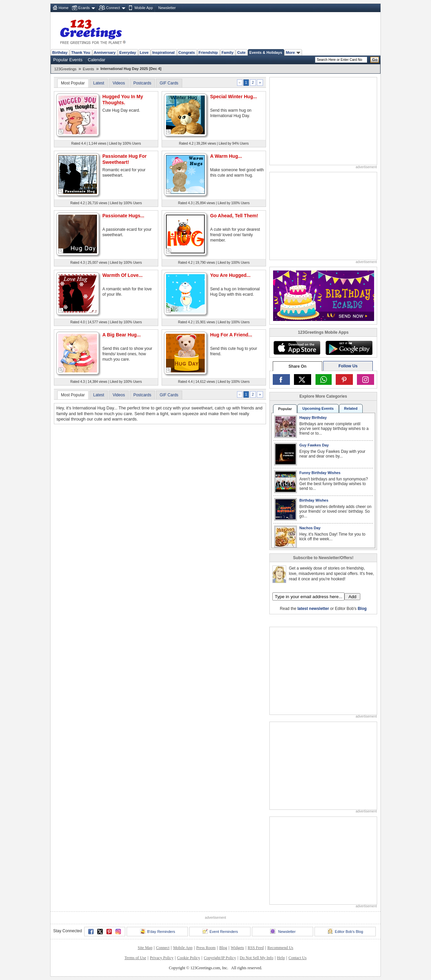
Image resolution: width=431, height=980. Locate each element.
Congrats (187, 52)
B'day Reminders (158, 931)
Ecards (84, 8)
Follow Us (348, 366)
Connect (113, 8)
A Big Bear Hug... (122, 335)
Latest (99, 83)
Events (89, 69)
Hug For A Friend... (231, 335)
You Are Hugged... (230, 275)
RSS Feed (256, 948)
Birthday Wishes (314, 500)
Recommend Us (280, 948)
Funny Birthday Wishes (320, 473)
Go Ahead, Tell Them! (234, 216)
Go (375, 60)
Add (352, 597)
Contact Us (298, 958)
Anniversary (105, 52)
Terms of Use (135, 958)
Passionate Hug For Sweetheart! (124, 159)
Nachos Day (310, 528)
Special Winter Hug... (234, 97)
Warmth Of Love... (122, 275)
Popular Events (68, 60)
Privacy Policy (162, 958)
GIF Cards (169, 83)
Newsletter (167, 8)
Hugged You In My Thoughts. (123, 100)
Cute (241, 52)
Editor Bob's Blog (345, 931)
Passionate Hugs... (123, 216)
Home (63, 8)
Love (144, 52)
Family (227, 52)
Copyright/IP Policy (220, 958)
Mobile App (144, 8)
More (293, 52)
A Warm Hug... (226, 156)
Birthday (60, 52)
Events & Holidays (266, 52)
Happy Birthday (313, 418)
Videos (119, 83)
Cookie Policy (189, 958)
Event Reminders (220, 931)
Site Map (145, 948)
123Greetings (65, 69)
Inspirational (163, 52)
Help (281, 958)
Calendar (97, 60)
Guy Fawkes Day (314, 445)
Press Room (206, 948)
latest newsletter (313, 609)
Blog (362, 609)
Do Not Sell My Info (257, 958)
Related (351, 408)
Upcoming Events (318, 408)
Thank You (80, 52)
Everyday (128, 52)
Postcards (142, 83)
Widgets (237, 948)
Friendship (208, 52)
